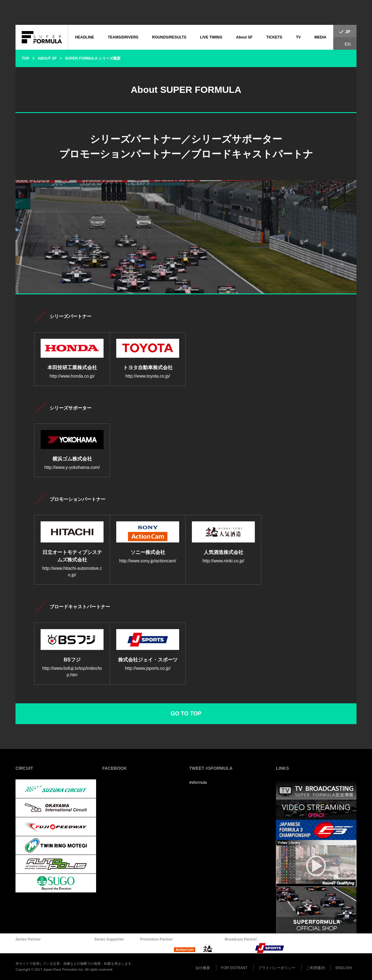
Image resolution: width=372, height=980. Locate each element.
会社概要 (203, 968)
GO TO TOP (186, 714)
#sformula (198, 782)
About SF (244, 37)
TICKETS (274, 37)
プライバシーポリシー (277, 968)
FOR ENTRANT (234, 968)
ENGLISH (344, 968)
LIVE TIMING (211, 37)
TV (298, 37)
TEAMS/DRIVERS (123, 37)
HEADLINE (84, 37)
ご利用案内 (316, 968)
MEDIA (320, 37)
